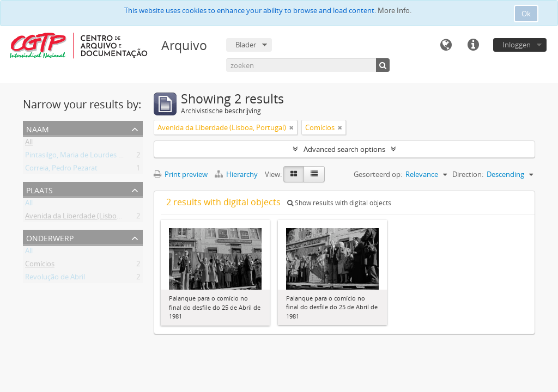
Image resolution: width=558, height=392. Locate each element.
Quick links (473, 45)
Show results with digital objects (339, 203)
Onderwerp (50, 237)
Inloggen (517, 45)
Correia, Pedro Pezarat (61, 170)
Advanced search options (344, 149)
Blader (246, 45)
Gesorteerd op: (378, 174)
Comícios (40, 266)
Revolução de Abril (55, 279)
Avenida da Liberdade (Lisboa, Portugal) (89, 218)
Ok (526, 14)
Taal (446, 45)
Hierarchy (237, 174)
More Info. (395, 10)
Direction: (468, 174)
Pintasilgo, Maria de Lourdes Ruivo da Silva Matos (105, 157)
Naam (38, 128)
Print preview (181, 174)
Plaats (40, 189)
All (29, 144)
